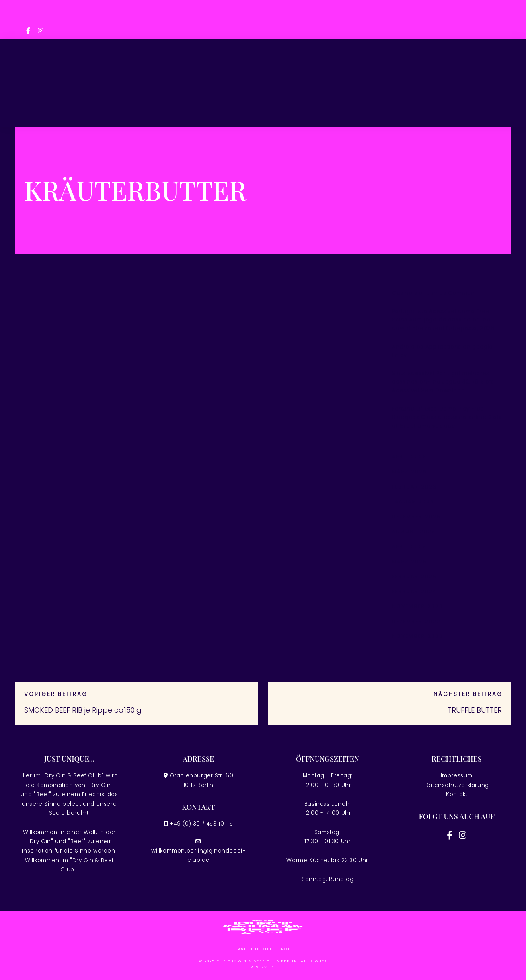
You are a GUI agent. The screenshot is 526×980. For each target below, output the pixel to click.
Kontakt (457, 794)
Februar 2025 (414, 576)
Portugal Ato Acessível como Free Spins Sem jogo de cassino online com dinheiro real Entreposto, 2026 (443, 320)
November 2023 (418, 606)
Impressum (457, 776)
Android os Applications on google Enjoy (442, 351)
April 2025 (409, 547)
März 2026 (409, 472)
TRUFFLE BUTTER (475, 710)
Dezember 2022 (416, 621)
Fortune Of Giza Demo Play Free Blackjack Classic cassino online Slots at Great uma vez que (447, 417)
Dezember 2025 (416, 517)
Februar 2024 (414, 591)
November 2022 (418, 636)
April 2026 (409, 457)
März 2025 (409, 562)
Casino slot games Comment (434, 293)
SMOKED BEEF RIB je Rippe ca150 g (83, 710)
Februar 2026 (414, 487)
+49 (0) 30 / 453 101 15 (202, 824)
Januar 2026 (413, 502)
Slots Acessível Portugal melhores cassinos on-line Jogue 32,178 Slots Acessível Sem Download (443, 382)
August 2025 (414, 531)
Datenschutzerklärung (457, 785)
